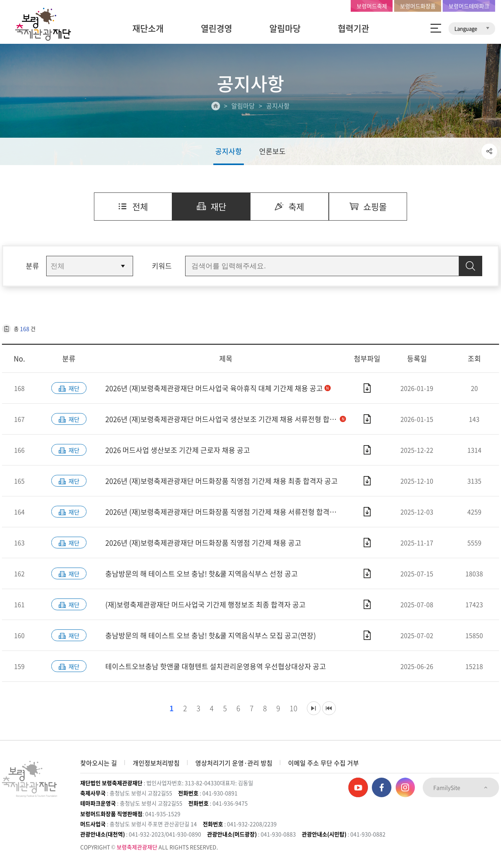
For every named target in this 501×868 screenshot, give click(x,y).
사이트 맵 (436, 28)
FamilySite (461, 787)
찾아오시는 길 (99, 763)
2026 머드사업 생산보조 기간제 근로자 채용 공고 (178, 450)
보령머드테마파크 (469, 6)
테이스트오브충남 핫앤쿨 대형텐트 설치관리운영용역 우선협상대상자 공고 (216, 666)
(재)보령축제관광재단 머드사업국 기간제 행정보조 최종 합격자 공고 (205, 605)
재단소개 (148, 28)
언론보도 (272, 151)
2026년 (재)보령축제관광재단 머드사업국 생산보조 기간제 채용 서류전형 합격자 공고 (226, 419)
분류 (32, 266)
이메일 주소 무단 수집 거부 (323, 763)
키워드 (162, 266)
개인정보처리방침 (156, 763)
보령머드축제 (372, 6)
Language (472, 28)
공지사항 (229, 151)
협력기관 (353, 28)
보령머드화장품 (418, 6)
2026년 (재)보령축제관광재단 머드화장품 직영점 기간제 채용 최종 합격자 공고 (222, 481)
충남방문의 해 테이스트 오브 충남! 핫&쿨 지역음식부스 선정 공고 (202, 574)
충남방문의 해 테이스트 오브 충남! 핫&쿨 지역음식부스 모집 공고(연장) (211, 635)
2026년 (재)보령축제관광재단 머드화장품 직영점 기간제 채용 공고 (203, 543)
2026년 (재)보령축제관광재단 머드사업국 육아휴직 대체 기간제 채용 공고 (218, 388)
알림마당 (285, 28)
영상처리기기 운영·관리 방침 (234, 763)
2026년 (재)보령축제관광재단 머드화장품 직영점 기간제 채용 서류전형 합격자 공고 (226, 512)
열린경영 (216, 28)
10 (292, 708)
